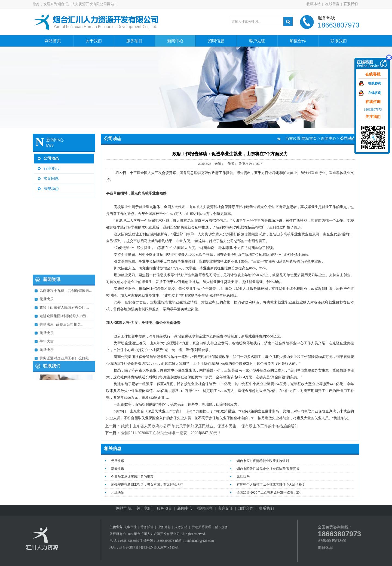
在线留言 (337, 4)
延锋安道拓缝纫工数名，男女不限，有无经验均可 (147, 485)
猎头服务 (222, 527)
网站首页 (53, 41)
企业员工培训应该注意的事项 (132, 477)
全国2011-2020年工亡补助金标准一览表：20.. (269, 492)
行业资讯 (51, 166)
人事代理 (130, 527)
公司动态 (51, 156)
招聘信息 (216, 41)
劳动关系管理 (201, 527)
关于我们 (94, 41)
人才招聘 (181, 527)
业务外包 (164, 527)
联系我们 (339, 41)
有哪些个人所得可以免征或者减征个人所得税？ (271, 485)
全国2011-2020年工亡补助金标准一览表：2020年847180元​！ (171, 433)
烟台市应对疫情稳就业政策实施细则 (263, 461)
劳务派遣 (147, 527)
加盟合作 (298, 41)
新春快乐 (118, 469)
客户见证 (257, 41)
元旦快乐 (118, 461)
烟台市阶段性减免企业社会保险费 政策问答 (268, 469)
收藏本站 (318, 4)
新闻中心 (175, 41)
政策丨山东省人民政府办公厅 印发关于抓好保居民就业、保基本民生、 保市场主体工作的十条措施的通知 (210, 426)
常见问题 (51, 176)
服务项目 (134, 41)
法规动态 (51, 186)
